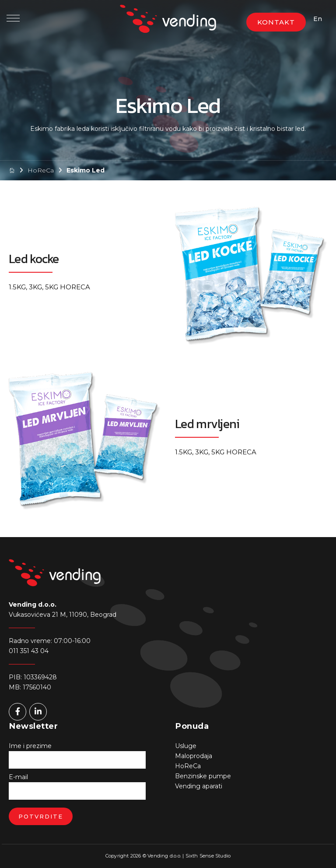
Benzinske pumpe (203, 776)
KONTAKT (276, 22)
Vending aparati (199, 786)
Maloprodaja (194, 756)
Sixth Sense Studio (208, 856)
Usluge (186, 746)
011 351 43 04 (29, 651)
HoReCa (41, 170)
